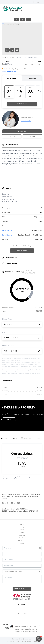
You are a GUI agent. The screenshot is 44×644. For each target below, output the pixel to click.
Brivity (21, 639)
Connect (22, 543)
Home (22, 524)
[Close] (40, 626)
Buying (22, 530)
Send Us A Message (22, 589)
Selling (22, 532)
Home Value (22, 538)
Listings (22, 527)
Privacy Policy (10, 642)
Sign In (37, 2)
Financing (22, 535)
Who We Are (22, 541)
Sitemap (35, 642)
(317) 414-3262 (22, 614)
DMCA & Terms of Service (24, 642)
